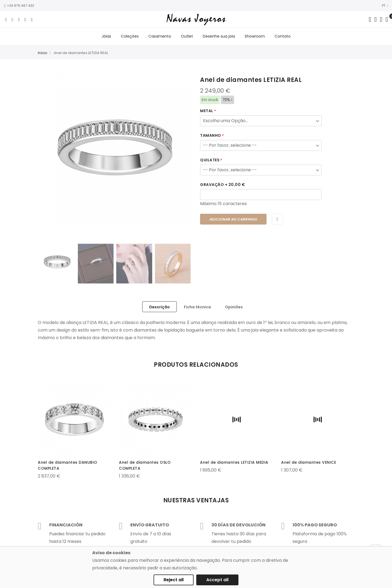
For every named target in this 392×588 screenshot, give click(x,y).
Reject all (174, 580)
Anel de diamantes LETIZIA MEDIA (234, 462)
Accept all (217, 580)
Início (43, 53)
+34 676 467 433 (19, 6)
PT (385, 6)
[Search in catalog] (370, 19)
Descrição (160, 307)
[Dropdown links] (376, 19)
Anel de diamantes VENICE (309, 462)
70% (227, 100)
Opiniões (234, 307)
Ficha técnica (197, 307)
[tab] (160, 307)
